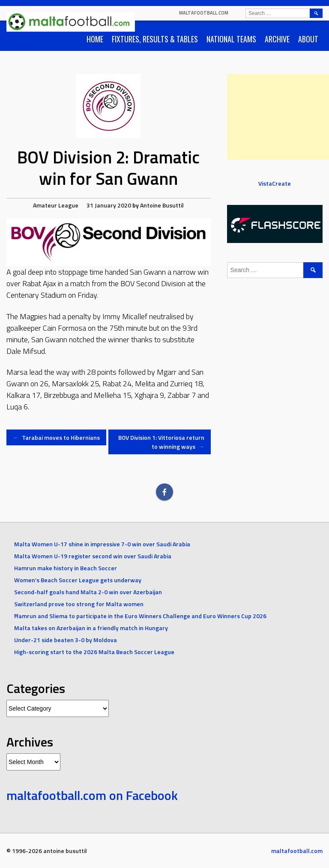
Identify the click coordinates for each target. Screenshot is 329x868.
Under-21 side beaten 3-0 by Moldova (66, 640)
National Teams (231, 39)
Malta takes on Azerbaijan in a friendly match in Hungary (91, 628)
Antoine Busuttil (162, 205)
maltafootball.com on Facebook (92, 795)
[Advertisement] (278, 117)
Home (95, 39)
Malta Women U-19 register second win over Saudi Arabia (93, 556)
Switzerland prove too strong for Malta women (79, 604)
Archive (277, 39)
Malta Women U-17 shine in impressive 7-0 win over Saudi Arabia (102, 544)
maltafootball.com (204, 13)
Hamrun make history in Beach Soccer (66, 568)
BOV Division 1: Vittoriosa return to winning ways (161, 442)
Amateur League (56, 205)
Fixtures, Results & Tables (155, 39)
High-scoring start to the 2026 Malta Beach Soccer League (95, 652)
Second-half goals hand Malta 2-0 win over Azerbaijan (88, 592)
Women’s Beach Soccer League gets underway (78, 580)
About (308, 39)
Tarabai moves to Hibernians (56, 437)
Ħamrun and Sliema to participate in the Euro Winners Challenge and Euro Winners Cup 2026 (140, 616)
